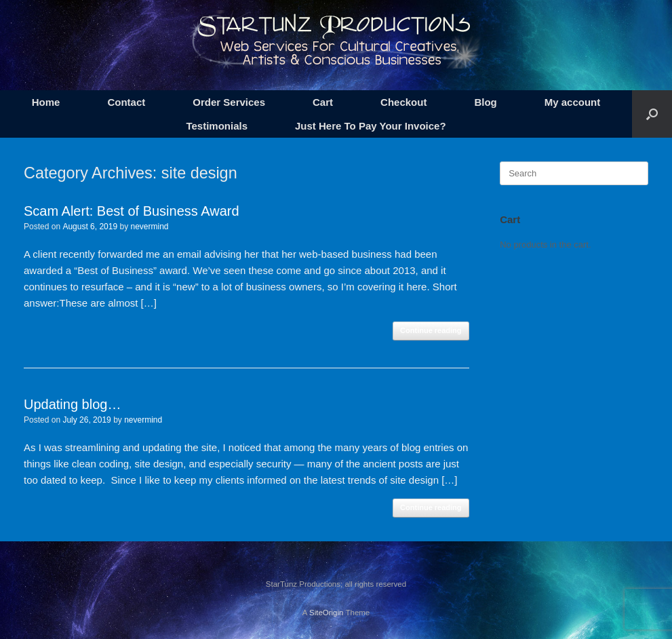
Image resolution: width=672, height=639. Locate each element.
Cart (323, 102)
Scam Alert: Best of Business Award (132, 211)
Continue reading (431, 330)
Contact (126, 102)
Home (46, 102)
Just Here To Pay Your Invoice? (371, 126)
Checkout (403, 102)
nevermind (149, 227)
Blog (485, 102)
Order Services (229, 102)
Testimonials (217, 126)
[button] (652, 114)
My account (573, 102)
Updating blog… (72, 404)
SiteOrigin (327, 613)
